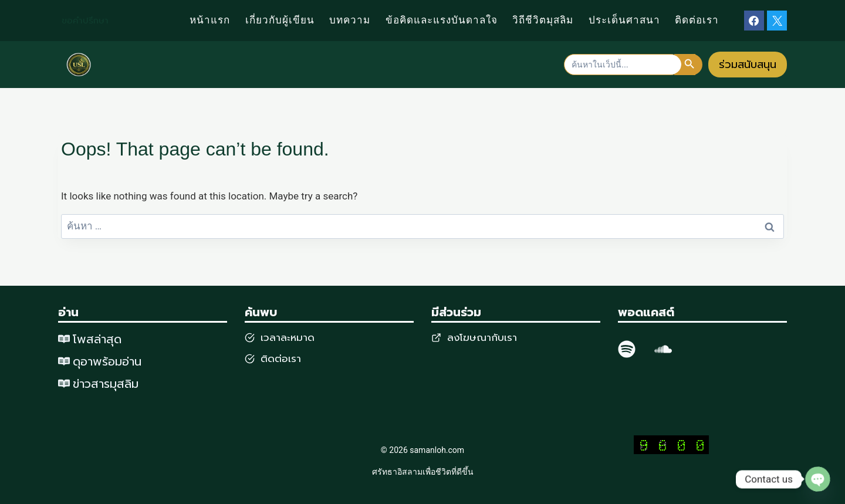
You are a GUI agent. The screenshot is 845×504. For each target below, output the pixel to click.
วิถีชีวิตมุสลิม (543, 20)
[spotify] (627, 349)
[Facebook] (754, 21)
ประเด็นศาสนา (624, 20)
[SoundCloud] (663, 349)
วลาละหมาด (289, 337)
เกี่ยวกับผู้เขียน (280, 20)
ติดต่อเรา (697, 20)
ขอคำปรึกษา (85, 21)
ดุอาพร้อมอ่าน (107, 361)
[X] (777, 21)
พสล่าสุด (99, 339)
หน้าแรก (210, 20)
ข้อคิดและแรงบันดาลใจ (442, 20)
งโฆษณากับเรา (485, 337)
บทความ (350, 20)
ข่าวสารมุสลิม (106, 384)
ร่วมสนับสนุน (748, 65)
